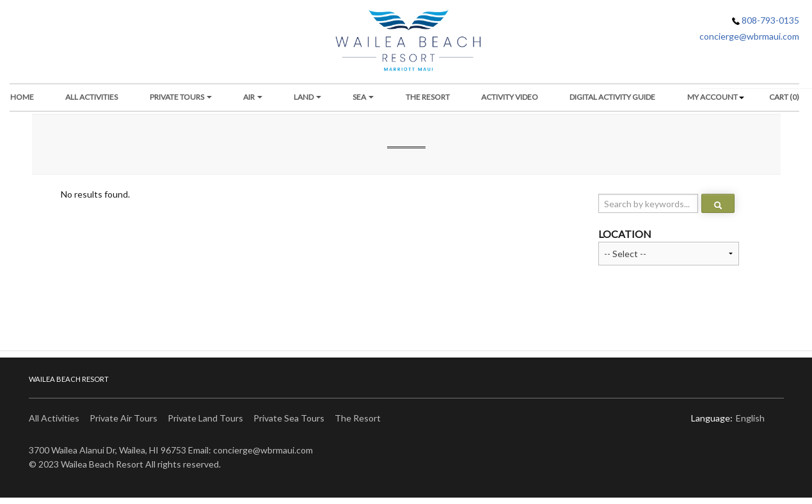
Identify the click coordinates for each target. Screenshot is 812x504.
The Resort (358, 418)
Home (22, 97)
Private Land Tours (205, 418)
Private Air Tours (123, 418)
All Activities (92, 97)
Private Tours (181, 97)
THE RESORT (428, 97)
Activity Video (510, 97)
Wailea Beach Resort (69, 379)
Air (253, 97)
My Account (712, 97)
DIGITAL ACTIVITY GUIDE (612, 97)
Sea (363, 97)
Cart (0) (784, 97)
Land (307, 97)
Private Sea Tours (289, 418)
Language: (712, 418)
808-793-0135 (766, 20)
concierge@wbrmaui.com (749, 36)
